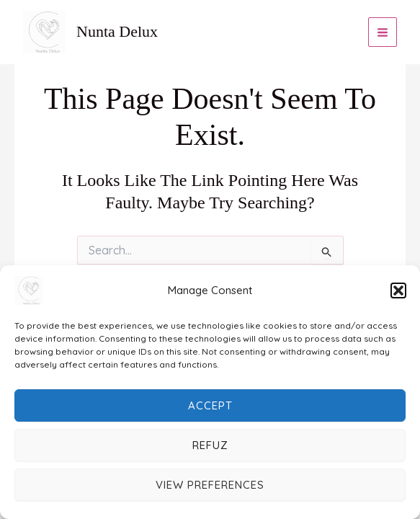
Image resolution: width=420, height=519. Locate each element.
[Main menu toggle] (383, 32)
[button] (398, 290)
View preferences (210, 485)
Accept (210, 405)
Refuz (210, 445)
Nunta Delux (117, 31)
